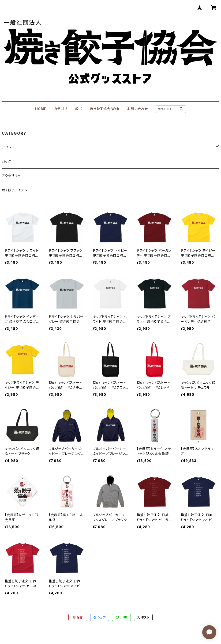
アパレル (8, 147)
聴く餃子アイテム (14, 190)
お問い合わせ (138, 109)
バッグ (6, 161)
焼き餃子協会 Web (105, 109)
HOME (41, 109)
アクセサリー (11, 176)
